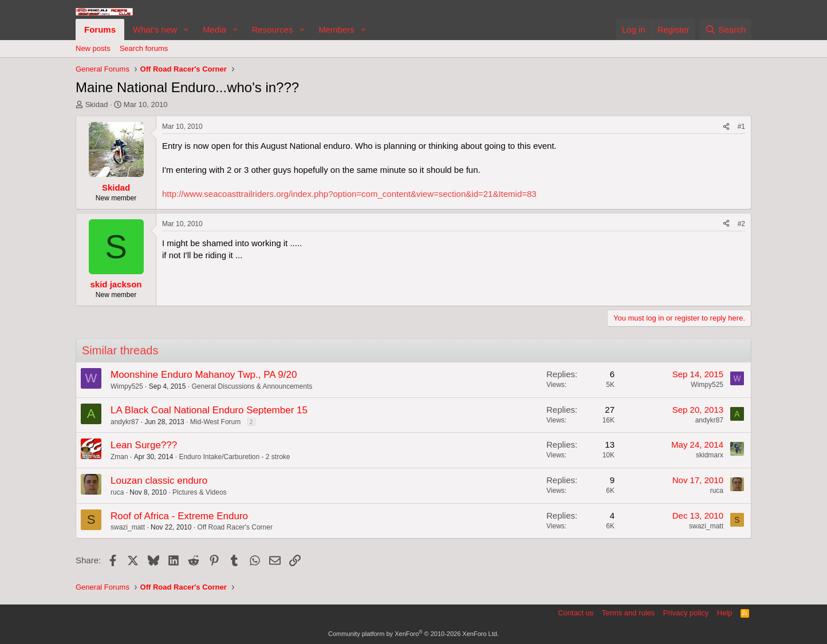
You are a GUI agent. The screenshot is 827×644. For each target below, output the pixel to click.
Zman (119, 457)
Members (336, 29)
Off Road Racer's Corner (235, 527)
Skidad (97, 104)
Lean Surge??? (144, 445)
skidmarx (710, 455)
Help (725, 613)
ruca (117, 492)
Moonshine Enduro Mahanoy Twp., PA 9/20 (204, 375)
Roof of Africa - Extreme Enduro (179, 516)
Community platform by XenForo (413, 634)
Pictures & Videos (200, 492)
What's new (155, 29)
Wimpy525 (127, 386)
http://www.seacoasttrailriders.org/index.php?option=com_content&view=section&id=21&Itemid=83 (349, 194)
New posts (93, 48)
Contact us (576, 613)
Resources (273, 29)
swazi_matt (128, 527)
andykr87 (125, 422)
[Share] (726, 127)
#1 (741, 127)
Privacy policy (686, 613)
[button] (186, 29)
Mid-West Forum (215, 422)
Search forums (144, 48)
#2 (741, 224)
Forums (100, 29)
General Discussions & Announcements (252, 386)
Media (214, 29)
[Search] (725, 29)
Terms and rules (628, 613)
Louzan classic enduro (159, 481)
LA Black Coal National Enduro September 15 (209, 410)
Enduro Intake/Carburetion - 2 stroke (234, 457)
